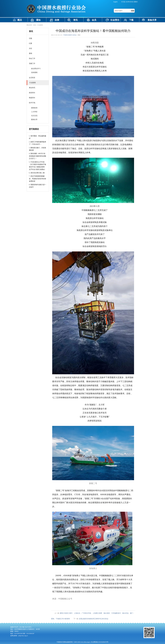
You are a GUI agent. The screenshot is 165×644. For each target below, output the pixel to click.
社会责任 (115, 20)
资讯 (75, 20)
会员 (94, 20)
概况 (20, 20)
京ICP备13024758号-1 (26, 627)
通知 (38, 20)
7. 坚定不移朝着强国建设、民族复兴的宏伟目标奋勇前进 (38, 179)
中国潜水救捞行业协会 (70, 35)
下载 (131, 20)
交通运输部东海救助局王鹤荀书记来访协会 (94, 619)
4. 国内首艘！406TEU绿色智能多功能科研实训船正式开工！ (38, 156)
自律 (57, 20)
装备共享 (152, 20)
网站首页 (29, 25)
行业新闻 (40, 25)
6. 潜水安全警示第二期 (37, 173)
